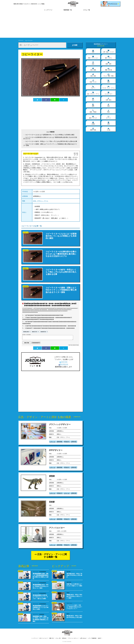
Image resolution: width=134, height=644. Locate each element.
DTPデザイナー (56, 450)
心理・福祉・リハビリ (108, 51)
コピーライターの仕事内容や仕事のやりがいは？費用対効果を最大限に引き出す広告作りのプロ (50, 138)
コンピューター (108, 93)
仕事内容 (74, 441)
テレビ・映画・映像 (108, 75)
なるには (52, 441)
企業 (108, 123)
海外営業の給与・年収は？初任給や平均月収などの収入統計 (74, 575)
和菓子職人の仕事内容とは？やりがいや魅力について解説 (74, 585)
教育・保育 (108, 63)
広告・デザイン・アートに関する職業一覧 (52, 556)
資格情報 (59, 441)
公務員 (93, 123)
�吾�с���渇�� (74, 345)
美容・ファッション (93, 57)
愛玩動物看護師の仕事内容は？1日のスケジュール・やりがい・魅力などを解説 (40, 597)
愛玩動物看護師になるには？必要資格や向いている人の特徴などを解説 (41, 607)
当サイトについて (43, 638)
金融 (108, 105)
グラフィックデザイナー (60, 424)
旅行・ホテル (108, 57)
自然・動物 (93, 69)
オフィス (108, 117)
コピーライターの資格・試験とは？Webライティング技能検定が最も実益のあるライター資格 (50, 145)
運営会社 (64, 638)
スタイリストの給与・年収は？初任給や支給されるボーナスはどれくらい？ (74, 607)
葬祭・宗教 (93, 129)
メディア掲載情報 (92, 638)
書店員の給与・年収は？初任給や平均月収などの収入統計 (74, 617)
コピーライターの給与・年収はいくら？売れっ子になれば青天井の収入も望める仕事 (51, 141)
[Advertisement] (67, 26)
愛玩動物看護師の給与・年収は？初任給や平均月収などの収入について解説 (41, 586)
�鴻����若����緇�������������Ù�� (44, 315)
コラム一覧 (86, 10)
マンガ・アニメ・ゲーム (108, 87)
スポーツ (93, 87)
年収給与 (66, 441)
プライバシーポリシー (73, 638)
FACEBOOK (63, 364)
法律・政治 (108, 99)
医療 (93, 51)
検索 (75, 45)
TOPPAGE (21, 40)
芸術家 (52, 502)
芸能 (108, 81)
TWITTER (63, 362)
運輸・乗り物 (108, 69)
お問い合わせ (83, 638)
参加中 (100, 638)
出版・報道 (93, 75)
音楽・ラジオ (93, 81)
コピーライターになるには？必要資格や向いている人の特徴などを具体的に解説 (50, 135)
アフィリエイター (57, 528)
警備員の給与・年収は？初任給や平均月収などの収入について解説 (74, 596)
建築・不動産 (93, 111)
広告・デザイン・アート (41, 201)
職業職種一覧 (68, 10)
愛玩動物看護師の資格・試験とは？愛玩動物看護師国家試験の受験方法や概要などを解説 (41, 576)
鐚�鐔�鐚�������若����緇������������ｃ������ (51, 326)
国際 (93, 105)
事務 (108, 111)
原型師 (52, 476)
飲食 (93, 63)
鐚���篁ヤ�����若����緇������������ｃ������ (50, 328)
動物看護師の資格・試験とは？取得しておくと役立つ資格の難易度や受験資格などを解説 (41, 619)
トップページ (48, 10)
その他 (108, 129)
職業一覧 (51, 638)
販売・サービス (93, 117)
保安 (93, 99)
